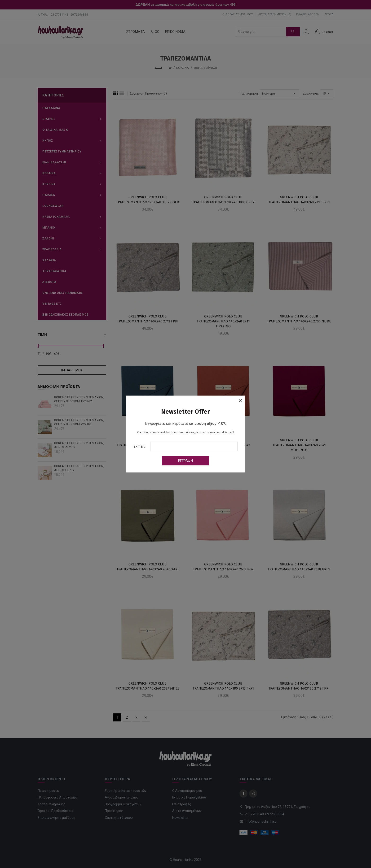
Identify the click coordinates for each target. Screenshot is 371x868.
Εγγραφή (185, 460)
